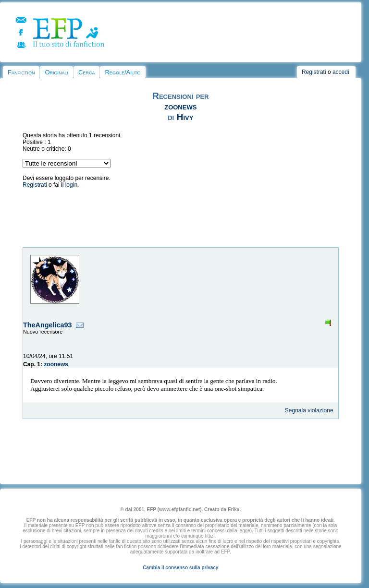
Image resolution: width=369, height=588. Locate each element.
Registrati (314, 72)
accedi (341, 72)
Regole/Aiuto (123, 72)
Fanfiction (21, 72)
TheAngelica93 (48, 325)
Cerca (86, 72)
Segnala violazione (309, 410)
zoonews (180, 106)
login (71, 185)
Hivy (185, 117)
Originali (56, 72)
